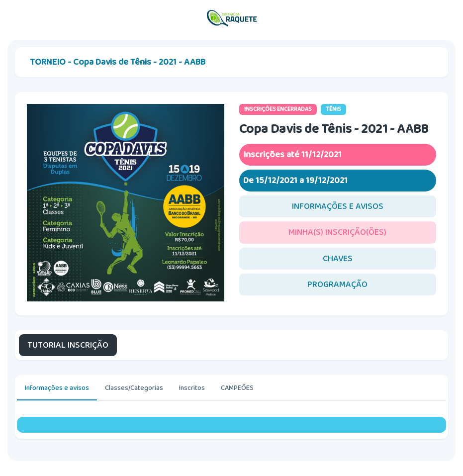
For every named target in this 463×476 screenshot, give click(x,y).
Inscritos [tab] (192, 388)
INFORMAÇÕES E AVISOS (338, 206)
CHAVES (338, 259)
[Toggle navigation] (446, 18)
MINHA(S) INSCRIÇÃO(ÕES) (337, 232)
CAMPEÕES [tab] (237, 388)
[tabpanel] (231, 425)
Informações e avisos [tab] (57, 388)
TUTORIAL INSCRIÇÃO (68, 345)
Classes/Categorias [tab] (134, 388)
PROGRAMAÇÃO (337, 285)
